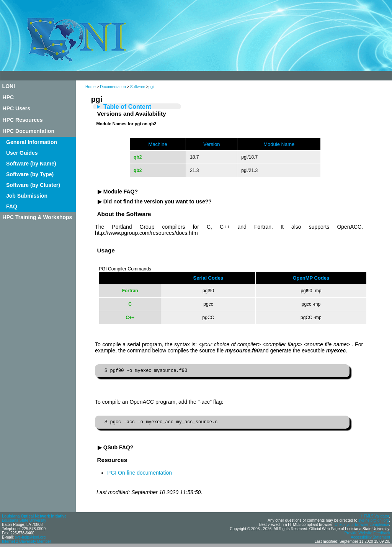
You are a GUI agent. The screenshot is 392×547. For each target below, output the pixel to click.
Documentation (113, 87)
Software (138, 87)
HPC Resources (23, 120)
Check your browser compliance (362, 527)
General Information (32, 142)
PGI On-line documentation (140, 475)
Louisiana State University (24, 523)
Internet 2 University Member (26, 544)
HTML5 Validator (375, 518)
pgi (151, 87)
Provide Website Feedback (367, 535)
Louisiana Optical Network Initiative (34, 518)
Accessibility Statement (370, 540)
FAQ (12, 206)
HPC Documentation (29, 131)
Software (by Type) (30, 174)
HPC (8, 97)
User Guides (22, 153)
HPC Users (16, 108)
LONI (9, 86)
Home (91, 87)
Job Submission (27, 196)
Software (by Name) (31, 164)
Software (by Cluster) (33, 185)
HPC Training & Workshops (38, 217)
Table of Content (127, 107)
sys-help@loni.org (30, 540)
